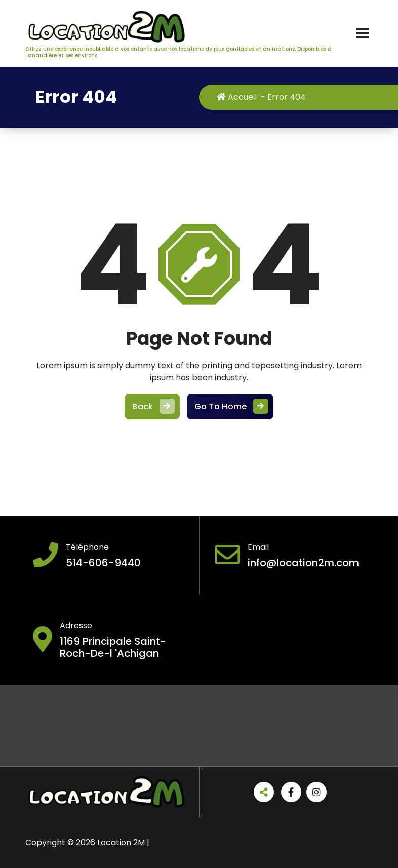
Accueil (242, 97)
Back (152, 413)
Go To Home (230, 413)
